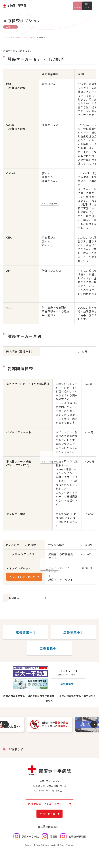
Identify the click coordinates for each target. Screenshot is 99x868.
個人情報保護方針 (48, 826)
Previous (5, 724)
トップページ (9, 37)
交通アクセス (48, 814)
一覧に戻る (13, 598)
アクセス (86, 7)
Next (94, 724)
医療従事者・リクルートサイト (46, 804)
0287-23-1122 (47, 791)
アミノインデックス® (22, 577)
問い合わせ (78, 7)
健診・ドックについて (26, 37)
